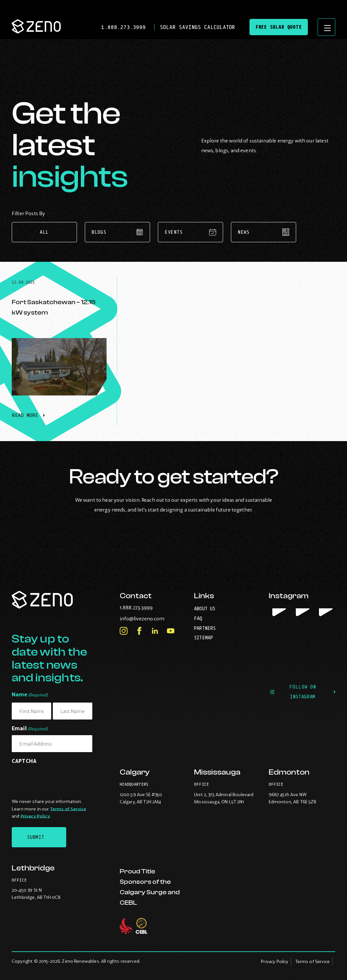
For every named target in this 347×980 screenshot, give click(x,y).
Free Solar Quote (276, 28)
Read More (29, 419)
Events (190, 232)
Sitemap (204, 638)
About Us (205, 609)
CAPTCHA (24, 761)
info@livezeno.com (153, 618)
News (264, 232)
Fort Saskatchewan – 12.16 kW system (54, 307)
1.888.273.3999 (122, 28)
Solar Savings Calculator (194, 28)
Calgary (135, 773)
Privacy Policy (35, 816)
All (44, 232)
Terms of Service (68, 809)
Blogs (117, 232)
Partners (205, 628)
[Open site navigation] (325, 28)
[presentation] (61, 780)
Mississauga (217, 773)
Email (30, 729)
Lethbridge (33, 868)
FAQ (198, 618)
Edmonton (289, 773)
